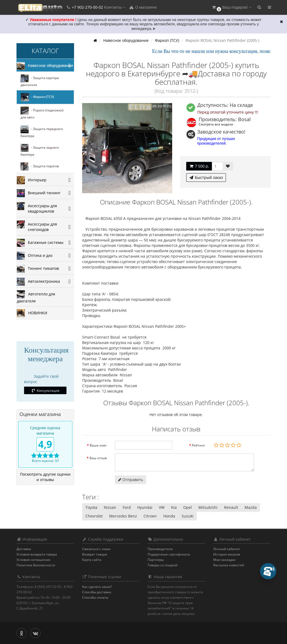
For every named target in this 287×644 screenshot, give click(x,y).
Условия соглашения (33, 560)
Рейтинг (198, 445)
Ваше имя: (98, 445)
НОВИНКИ (32, 313)
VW (162, 507)
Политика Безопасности (36, 565)
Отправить (131, 480)
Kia (174, 507)
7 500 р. (199, 166)
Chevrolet (94, 516)
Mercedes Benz (123, 516)
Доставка (24, 549)
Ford (127, 507)
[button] (231, 7)
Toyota (91, 507)
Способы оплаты (95, 597)
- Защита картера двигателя (40, 81)
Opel (188, 507)
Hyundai (145, 507)
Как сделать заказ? (97, 587)
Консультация (45, 391)
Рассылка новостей (229, 565)
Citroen (150, 516)
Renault (231, 507)
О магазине (143, 7)
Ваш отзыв (98, 458)
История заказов (227, 554)
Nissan (110, 507)
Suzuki (188, 516)
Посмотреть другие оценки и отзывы (45, 477)
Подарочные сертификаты (169, 554)
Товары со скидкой (163, 565)
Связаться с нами (96, 549)
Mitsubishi (208, 507)
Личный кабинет (227, 549)
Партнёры (156, 560)
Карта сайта (92, 560)
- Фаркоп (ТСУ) (37, 97)
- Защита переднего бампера (42, 132)
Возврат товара (95, 554)
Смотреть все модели (216, 124)
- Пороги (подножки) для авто (42, 113)
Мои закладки (224, 560)
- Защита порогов (40, 166)
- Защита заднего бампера (40, 150)
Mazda (251, 507)
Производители (160, 549)
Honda (169, 516)
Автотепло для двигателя (36, 297)
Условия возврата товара (37, 554)
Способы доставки (97, 592)
